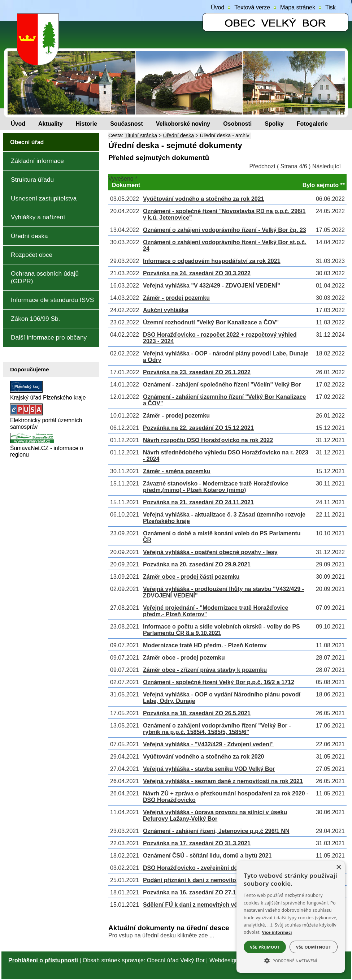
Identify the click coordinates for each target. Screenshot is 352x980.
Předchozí (262, 166)
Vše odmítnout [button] (314, 947)
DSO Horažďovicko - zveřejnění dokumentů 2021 (210, 868)
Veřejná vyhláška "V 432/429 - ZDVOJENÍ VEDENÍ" (212, 286)
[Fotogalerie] (312, 124)
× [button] (338, 867)
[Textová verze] (252, 8)
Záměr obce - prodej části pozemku (191, 577)
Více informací (277, 932)
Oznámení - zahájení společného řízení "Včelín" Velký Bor (222, 385)
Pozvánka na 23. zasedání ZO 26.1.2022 (197, 372)
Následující (327, 166)
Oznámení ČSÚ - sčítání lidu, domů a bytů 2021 (207, 856)
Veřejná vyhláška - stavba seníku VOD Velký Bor (209, 769)
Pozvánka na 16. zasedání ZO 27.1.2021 (197, 892)
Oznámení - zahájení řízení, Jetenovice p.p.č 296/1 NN (216, 831)
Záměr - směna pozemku (177, 471)
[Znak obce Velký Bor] (40, 60)
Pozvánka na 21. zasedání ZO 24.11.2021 (198, 502)
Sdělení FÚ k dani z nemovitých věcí (193, 905)
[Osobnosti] (237, 124)
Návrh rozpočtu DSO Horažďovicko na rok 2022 (208, 440)
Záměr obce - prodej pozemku (184, 658)
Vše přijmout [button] (265, 947)
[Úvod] (18, 124)
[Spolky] (274, 124)
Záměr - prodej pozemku (176, 298)
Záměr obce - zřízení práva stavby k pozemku (205, 670)
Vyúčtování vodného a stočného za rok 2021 (204, 199)
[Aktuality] (51, 124)
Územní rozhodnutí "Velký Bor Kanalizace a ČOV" (211, 322)
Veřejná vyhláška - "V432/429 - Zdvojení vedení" (208, 744)
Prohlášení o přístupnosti (43, 960)
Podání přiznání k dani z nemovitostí (193, 880)
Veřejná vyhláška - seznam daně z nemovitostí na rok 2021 (223, 781)
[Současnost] (127, 124)
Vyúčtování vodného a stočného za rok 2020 (204, 757)
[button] (291, 960)
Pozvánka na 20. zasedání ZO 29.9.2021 (197, 564)
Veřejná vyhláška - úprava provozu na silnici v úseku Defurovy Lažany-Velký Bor (215, 815)
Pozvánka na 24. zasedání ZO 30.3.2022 (197, 273)
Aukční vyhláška (166, 310)
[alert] (291, 917)
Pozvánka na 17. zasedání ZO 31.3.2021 (197, 843)
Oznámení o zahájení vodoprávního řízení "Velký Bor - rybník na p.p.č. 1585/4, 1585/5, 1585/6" (217, 729)
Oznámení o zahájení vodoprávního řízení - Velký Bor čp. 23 (225, 230)
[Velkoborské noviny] (183, 124)
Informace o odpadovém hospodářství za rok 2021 (212, 261)
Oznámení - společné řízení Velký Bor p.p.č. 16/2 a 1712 (219, 682)
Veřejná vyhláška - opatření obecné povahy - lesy (210, 552)
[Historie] (87, 124)
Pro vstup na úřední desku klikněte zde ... (161, 935)
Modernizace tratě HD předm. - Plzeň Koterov (205, 645)
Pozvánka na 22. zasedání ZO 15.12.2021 (198, 428)
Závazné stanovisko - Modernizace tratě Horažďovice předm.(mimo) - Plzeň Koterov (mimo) (216, 487)
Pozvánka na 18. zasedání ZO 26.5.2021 (197, 713)
